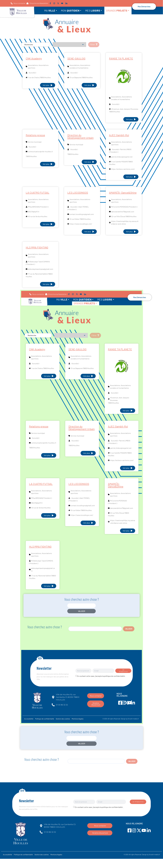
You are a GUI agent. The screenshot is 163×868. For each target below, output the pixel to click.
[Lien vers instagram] (55, 3)
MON (71, 11)
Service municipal (35, 142)
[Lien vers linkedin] (67, 3)
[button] (37, 3)
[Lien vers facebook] (51, 3)
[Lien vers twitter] (59, 3)
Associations (33, 65)
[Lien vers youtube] (63, 3)
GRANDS (118, 11)
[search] (95, 629)
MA (51, 11)
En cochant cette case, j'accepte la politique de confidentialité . (101, 676)
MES (94, 11)
